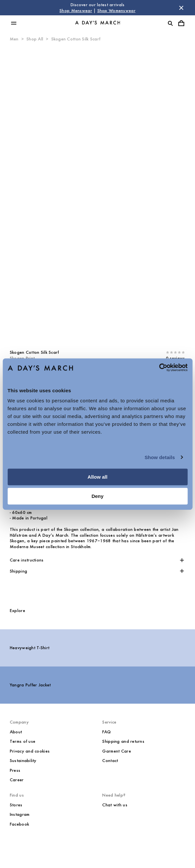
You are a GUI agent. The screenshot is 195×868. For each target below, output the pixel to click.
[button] (98, 560)
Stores (16, 805)
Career (17, 780)
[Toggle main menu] (14, 23)
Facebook (19, 824)
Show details (160, 457)
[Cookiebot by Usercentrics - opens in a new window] (159, 367)
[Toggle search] (170, 23)
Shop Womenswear (116, 11)
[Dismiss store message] (181, 8)
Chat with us (115, 805)
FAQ (106, 732)
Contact (110, 761)
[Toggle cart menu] (181, 23)
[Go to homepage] (98, 23)
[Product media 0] (98, 193)
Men (14, 39)
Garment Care (116, 751)
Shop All (35, 39)
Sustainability (23, 761)
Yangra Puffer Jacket (30, 685)
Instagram (20, 814)
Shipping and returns (123, 741)
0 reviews (176, 358)
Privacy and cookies (30, 751)
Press (15, 770)
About (16, 732)
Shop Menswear (76, 11)
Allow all (98, 477)
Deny (98, 496)
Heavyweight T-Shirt (30, 648)
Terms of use (23, 741)
